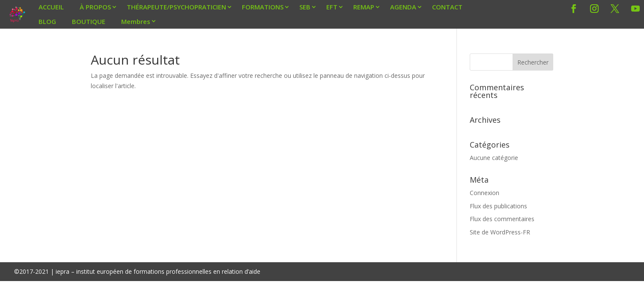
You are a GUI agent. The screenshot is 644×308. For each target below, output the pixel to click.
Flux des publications (498, 206)
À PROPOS (95, 7)
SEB (305, 7)
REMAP (364, 7)
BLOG (47, 21)
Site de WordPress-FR (500, 232)
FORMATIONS (263, 7)
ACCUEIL (51, 7)
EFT (332, 7)
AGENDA (403, 7)
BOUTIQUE (89, 21)
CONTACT (447, 7)
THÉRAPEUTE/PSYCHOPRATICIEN (176, 7)
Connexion (484, 193)
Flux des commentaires (502, 219)
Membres (136, 21)
